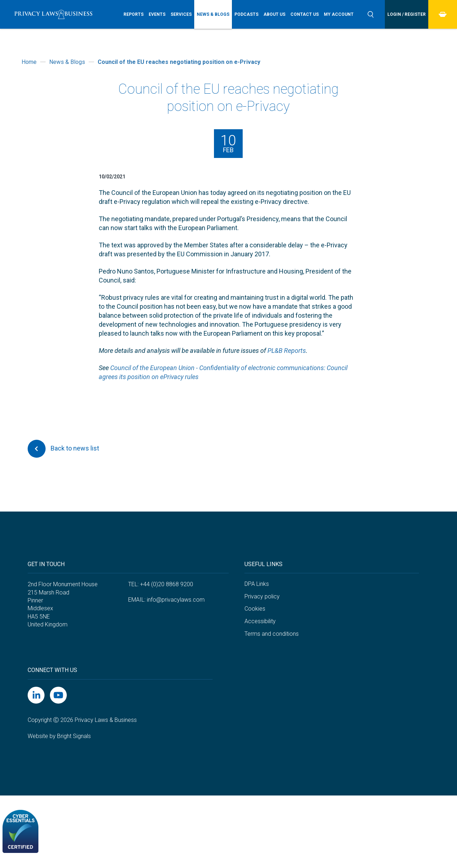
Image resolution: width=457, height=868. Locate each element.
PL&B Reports (287, 351)
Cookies (255, 609)
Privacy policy (262, 596)
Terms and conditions (272, 634)
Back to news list (63, 449)
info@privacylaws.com (176, 600)
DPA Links (257, 584)
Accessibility (260, 621)
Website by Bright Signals (59, 736)
